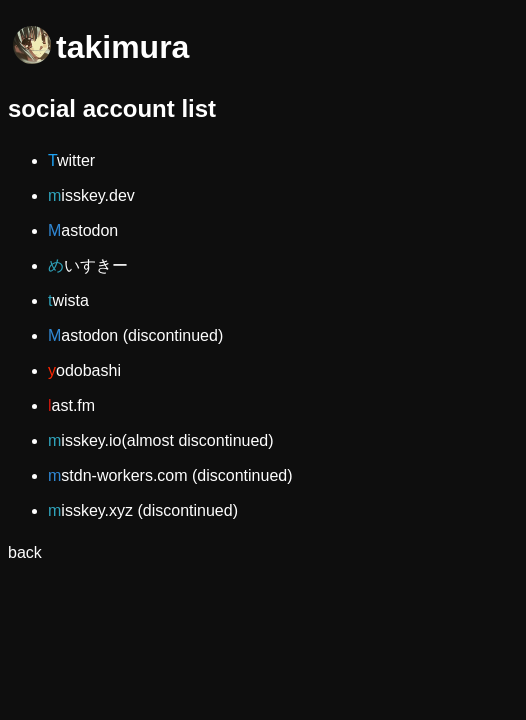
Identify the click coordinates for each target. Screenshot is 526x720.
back (25, 552)
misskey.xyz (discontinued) (143, 510)
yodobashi (84, 370)
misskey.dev (91, 195)
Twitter (71, 160)
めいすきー (88, 265)
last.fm (71, 405)
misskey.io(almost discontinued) (161, 440)
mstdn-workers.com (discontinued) (170, 475)
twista (68, 300)
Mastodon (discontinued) (135, 335)
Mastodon (83, 230)
